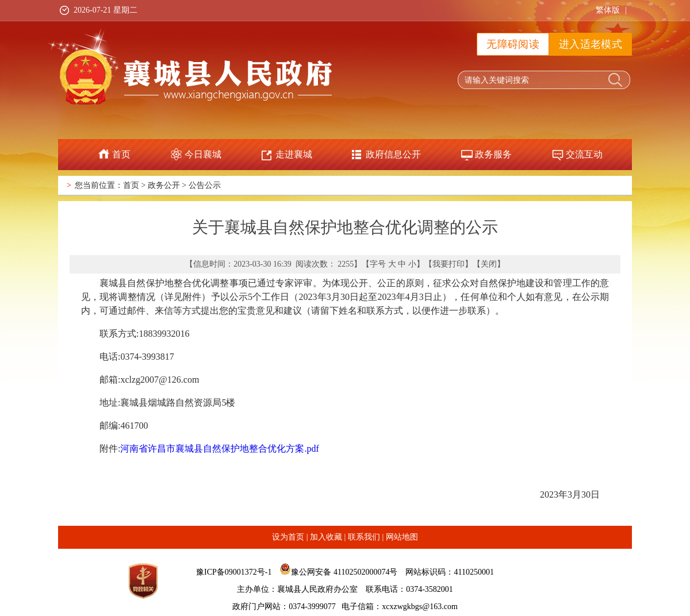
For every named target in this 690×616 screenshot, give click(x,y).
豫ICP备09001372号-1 (234, 572)
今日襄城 (203, 154)
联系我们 (364, 537)
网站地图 (402, 537)
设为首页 (288, 537)
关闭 (489, 264)
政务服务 (493, 154)
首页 (121, 154)
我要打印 (448, 264)
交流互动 (584, 154)
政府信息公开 (393, 154)
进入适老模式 (591, 44)
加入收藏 (326, 537)
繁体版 (608, 10)
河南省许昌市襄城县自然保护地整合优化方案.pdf (219, 448)
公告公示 (205, 185)
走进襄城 (294, 154)
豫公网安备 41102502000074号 (344, 572)
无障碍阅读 (513, 44)
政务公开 (164, 185)
